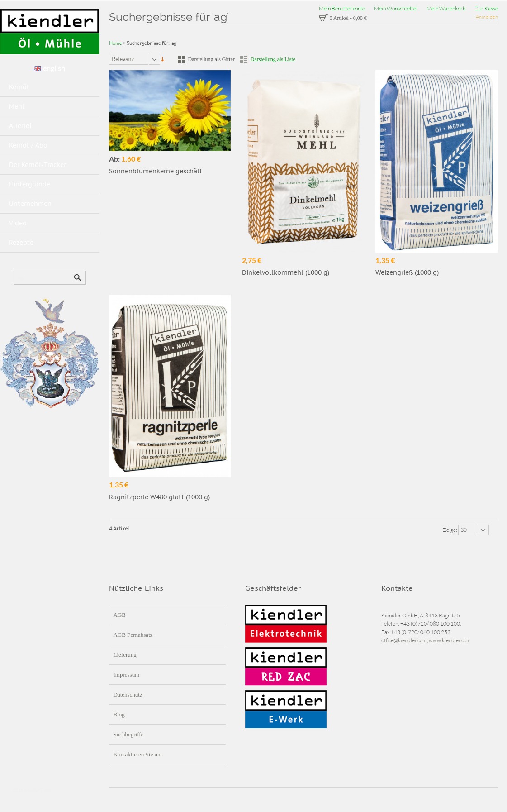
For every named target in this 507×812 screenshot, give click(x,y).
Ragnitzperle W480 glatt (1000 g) (159, 497)
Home (116, 43)
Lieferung (125, 655)
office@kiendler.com (404, 640)
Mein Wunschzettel (396, 8)
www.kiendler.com (450, 640)
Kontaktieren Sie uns (138, 754)
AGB (120, 615)
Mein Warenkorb (446, 8)
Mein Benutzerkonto (342, 8)
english (50, 68)
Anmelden (487, 17)
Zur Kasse (486, 8)
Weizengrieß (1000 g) (407, 272)
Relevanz (123, 59)
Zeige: (450, 530)
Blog (119, 714)
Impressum (127, 675)
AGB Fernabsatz (133, 635)
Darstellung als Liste (273, 59)
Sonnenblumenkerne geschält (156, 171)
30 (464, 530)
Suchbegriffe (129, 734)
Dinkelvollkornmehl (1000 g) (286, 272)
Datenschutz (128, 695)
